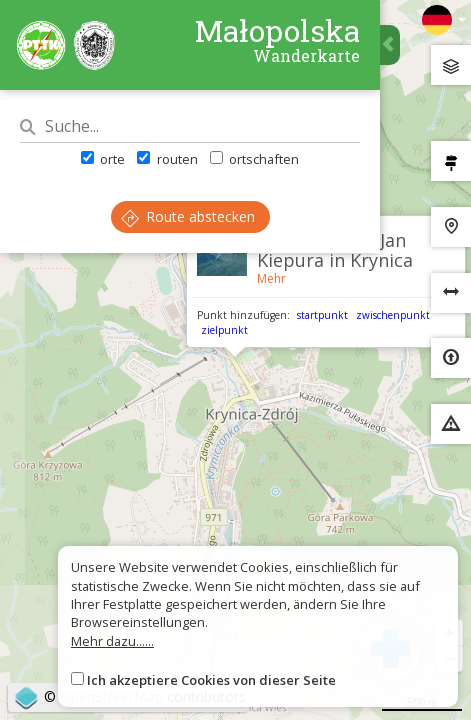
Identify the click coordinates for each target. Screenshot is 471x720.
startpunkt (322, 315)
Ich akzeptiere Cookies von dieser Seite (211, 680)
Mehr (271, 278)
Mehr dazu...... (112, 641)
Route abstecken (188, 216)
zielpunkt (224, 330)
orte (103, 159)
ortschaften (254, 159)
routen (167, 159)
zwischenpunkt (393, 315)
